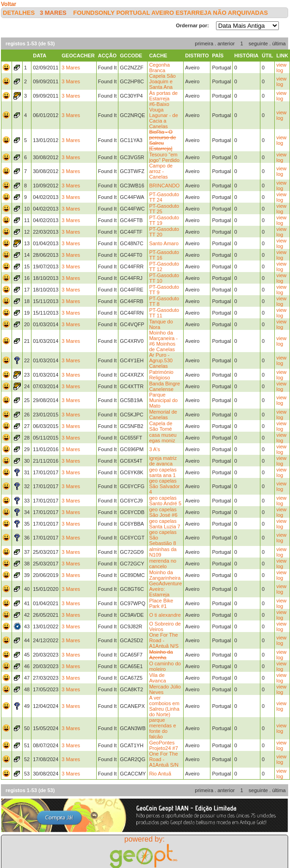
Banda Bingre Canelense (164, 386)
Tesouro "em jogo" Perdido (164, 157)
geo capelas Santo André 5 (165, 501)
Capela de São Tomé (160, 426)
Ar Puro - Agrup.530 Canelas (161, 360)
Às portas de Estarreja (163, 96)
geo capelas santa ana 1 (163, 472)
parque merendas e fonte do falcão (162, 728)
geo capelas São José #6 (163, 512)
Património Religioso (161, 375)
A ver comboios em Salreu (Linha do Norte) (164, 706)
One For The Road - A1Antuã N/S (164, 640)
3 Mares (53, 13)
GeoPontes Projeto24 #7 (163, 745)
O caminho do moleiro (165, 666)
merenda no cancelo (163, 564)
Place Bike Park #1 (161, 603)
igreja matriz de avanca (163, 461)
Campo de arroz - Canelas (161, 171)
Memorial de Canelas (163, 415)
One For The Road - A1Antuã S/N (164, 759)
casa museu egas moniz (163, 438)
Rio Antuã (160, 774)
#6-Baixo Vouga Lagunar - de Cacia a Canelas (163, 115)
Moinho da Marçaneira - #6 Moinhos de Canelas (163, 341)
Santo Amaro (164, 243)
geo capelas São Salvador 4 (164, 486)
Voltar (9, 4)
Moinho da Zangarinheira (165, 575)
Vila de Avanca (157, 678)
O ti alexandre (165, 615)
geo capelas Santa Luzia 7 (164, 524)
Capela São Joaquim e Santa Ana (162, 81)
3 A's (154, 449)
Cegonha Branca (159, 68)
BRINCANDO (164, 186)
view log (281, 68)
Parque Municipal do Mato (163, 400)
